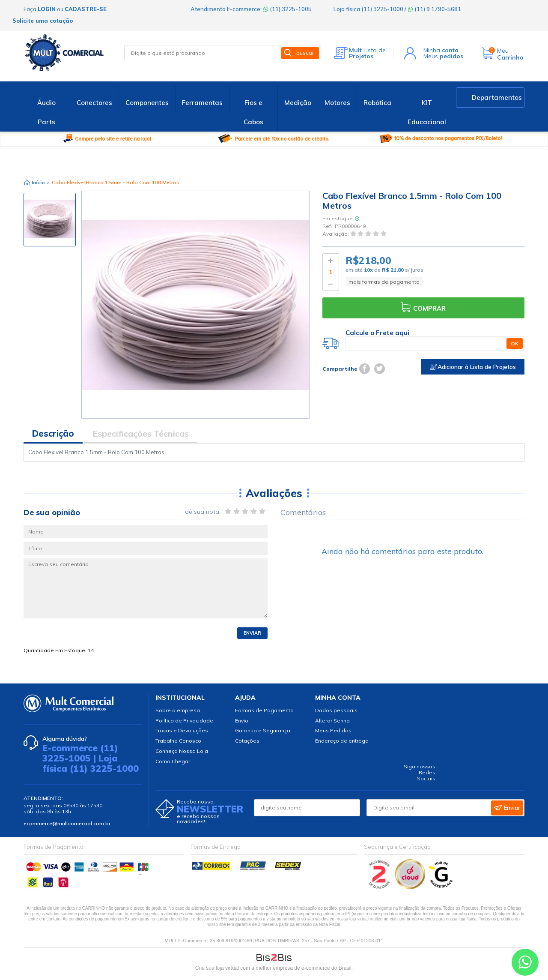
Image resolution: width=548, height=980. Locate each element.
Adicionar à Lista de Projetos (473, 367)
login (47, 9)
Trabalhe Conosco (178, 741)
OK (515, 343)
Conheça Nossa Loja (182, 751)
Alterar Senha (332, 721)
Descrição (53, 433)
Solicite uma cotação (43, 21)
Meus (443, 56)
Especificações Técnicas (141, 433)
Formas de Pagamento (264, 710)
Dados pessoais (336, 710)
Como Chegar (173, 761)
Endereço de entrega (342, 741)
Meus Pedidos (333, 730)
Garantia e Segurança (263, 730)
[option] (50, 220)
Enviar (252, 633)
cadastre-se (86, 9)
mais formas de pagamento (384, 282)
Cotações (247, 741)
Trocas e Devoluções (182, 730)
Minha (441, 50)
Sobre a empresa (178, 710)
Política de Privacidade (184, 721)
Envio (242, 721)
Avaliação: (336, 234)
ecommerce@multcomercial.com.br (67, 823)
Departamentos (497, 97)
